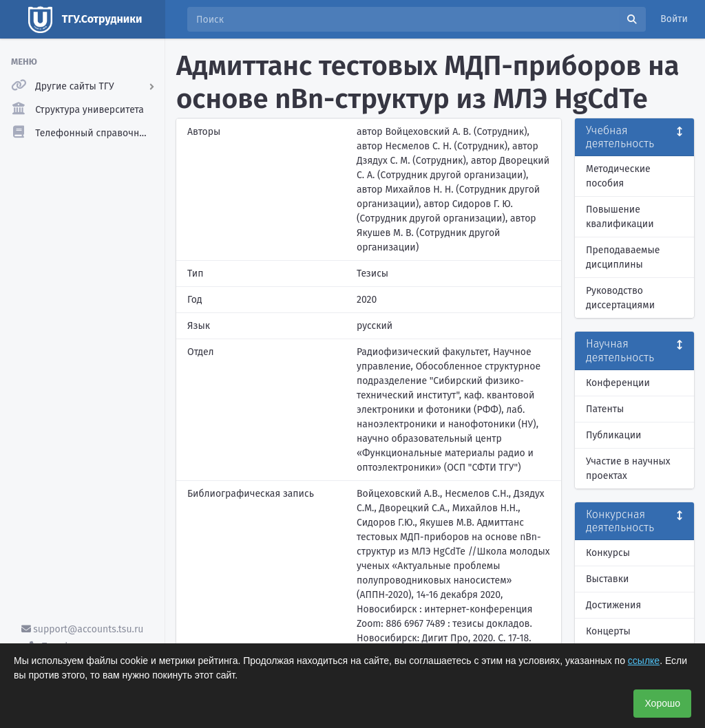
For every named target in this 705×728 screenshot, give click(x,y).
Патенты (605, 409)
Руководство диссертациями (620, 298)
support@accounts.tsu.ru (83, 629)
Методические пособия (618, 176)
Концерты (608, 631)
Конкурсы (608, 553)
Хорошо (662, 703)
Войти (674, 19)
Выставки (607, 579)
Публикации (613, 435)
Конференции (618, 383)
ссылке (644, 661)
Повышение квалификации (620, 217)
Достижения (613, 605)
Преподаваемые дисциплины (623, 257)
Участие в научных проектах (628, 469)
